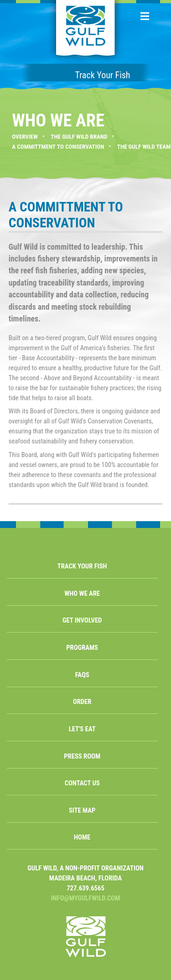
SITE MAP (82, 810)
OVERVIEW (25, 137)
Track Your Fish (102, 75)
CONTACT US (82, 783)
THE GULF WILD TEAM (144, 147)
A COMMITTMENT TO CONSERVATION (58, 147)
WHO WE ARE (82, 593)
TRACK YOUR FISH (82, 566)
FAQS (82, 675)
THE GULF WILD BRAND (79, 137)
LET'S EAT (82, 729)
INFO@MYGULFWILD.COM (86, 898)
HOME (82, 837)
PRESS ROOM (82, 756)
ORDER (82, 702)
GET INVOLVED (82, 620)
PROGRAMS (82, 648)
